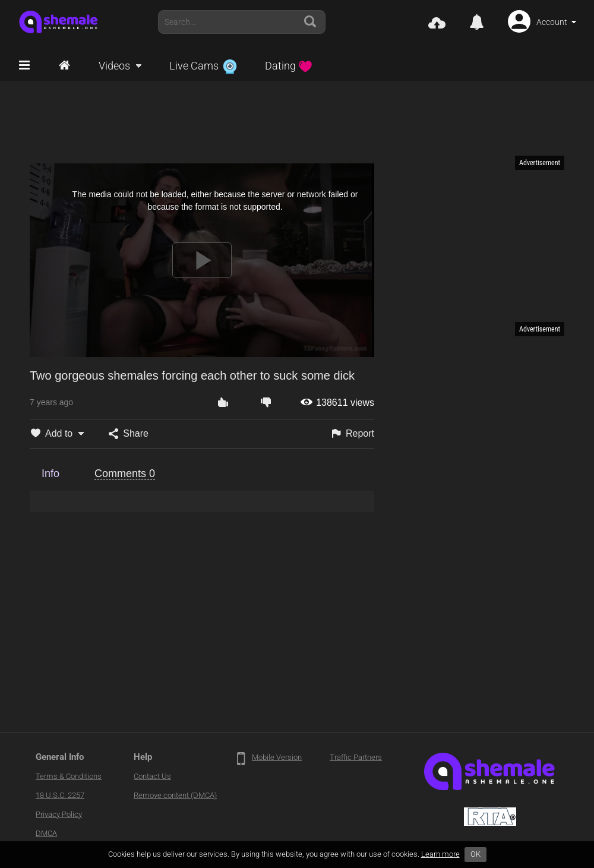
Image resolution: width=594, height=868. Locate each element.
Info (50, 474)
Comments (125, 474)
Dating (289, 66)
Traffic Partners (356, 757)
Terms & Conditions (69, 776)
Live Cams (203, 66)
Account (552, 22)
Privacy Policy (59, 814)
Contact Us (152, 776)
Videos (114, 66)
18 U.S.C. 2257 (60, 795)
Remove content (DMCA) (175, 795)
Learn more (440, 854)
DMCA (46, 833)
